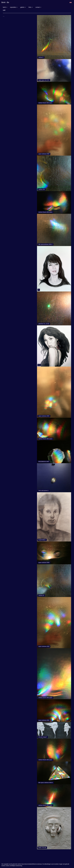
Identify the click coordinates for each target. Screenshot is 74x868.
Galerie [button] (23, 7)
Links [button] (31, 7)
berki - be (5, 2)
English (71, 3)
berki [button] (5, 7)
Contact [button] (38, 7)
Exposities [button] (14, 7)
